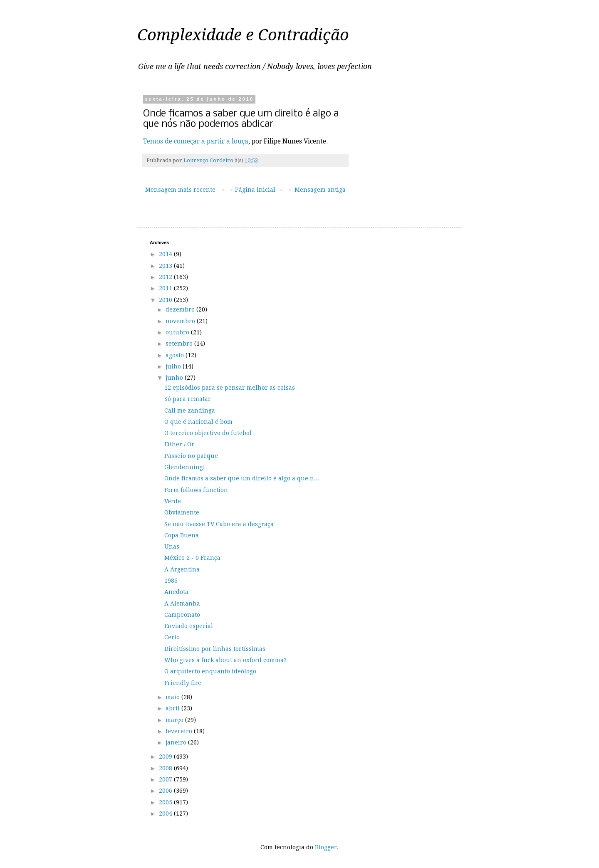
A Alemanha (182, 603)
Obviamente (182, 512)
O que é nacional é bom (198, 422)
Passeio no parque (191, 456)
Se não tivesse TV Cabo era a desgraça (219, 524)
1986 (171, 581)
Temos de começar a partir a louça (196, 141)
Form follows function (196, 490)
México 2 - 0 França (192, 558)
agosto (176, 355)
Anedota (176, 592)
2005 (166, 802)
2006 (166, 791)
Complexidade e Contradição (243, 35)
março (175, 720)
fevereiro (180, 731)
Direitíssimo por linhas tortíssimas (215, 649)
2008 (166, 768)
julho (174, 366)
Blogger (326, 847)
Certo (172, 637)
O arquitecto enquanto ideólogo (210, 671)
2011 (166, 288)
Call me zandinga (190, 411)
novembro (181, 321)
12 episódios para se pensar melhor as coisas (230, 388)
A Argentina (182, 569)
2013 (166, 266)
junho (175, 378)
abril (173, 708)
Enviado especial (189, 626)
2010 (166, 300)
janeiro (177, 742)
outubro (178, 332)
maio (173, 697)
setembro (180, 344)
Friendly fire (183, 683)
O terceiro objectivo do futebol (208, 433)
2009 (166, 757)
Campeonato (182, 615)
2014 (166, 254)
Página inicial (255, 190)
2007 (166, 779)
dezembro (181, 309)
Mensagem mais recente (180, 190)
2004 (166, 814)
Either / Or (179, 444)
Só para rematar (188, 399)
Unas (172, 547)
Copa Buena (182, 535)
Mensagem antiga (320, 190)
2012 (166, 277)
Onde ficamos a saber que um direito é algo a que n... (242, 478)
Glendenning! (185, 467)
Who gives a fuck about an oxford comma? (225, 660)
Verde (173, 501)
